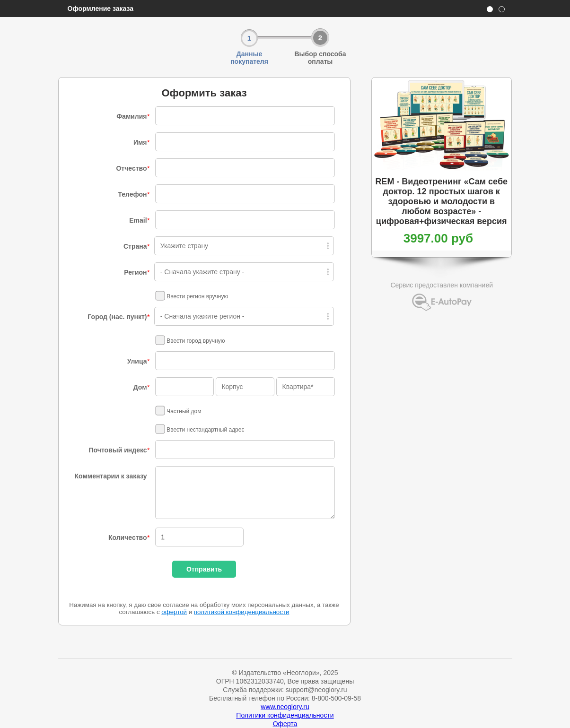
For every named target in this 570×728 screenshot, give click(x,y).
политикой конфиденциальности (242, 612)
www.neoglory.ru (285, 707)
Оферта (285, 724)
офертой (174, 612)
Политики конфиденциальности (285, 715)
